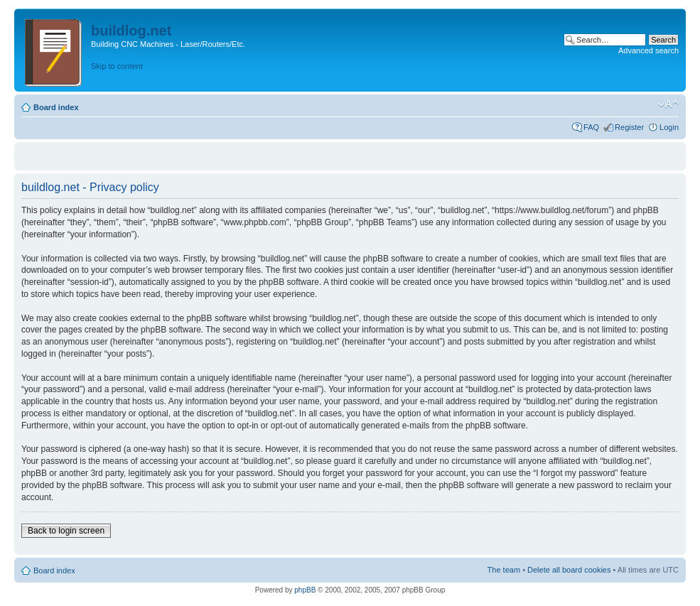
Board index (56, 107)
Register (629, 127)
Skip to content (117, 66)
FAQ (591, 127)
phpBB (305, 590)
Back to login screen (66, 531)
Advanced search (648, 50)
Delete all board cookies (569, 570)
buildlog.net (131, 31)
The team (504, 570)
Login (669, 127)
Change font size (668, 104)
